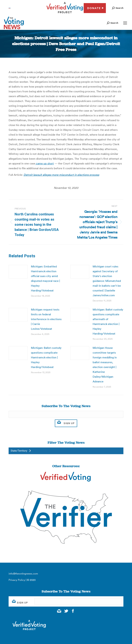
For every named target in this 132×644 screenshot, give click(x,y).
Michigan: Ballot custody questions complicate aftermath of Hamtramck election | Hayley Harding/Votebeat (108, 321)
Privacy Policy (17, 580)
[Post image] (18, 272)
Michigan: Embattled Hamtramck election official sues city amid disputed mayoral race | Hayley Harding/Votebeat (45, 278)
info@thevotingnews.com (23, 574)
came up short (45, 163)
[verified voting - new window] (65, 14)
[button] (118, 8)
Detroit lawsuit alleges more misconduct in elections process (61, 175)
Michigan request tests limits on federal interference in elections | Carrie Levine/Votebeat (46, 319)
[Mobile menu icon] (125, 23)
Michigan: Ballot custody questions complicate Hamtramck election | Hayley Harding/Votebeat (46, 357)
